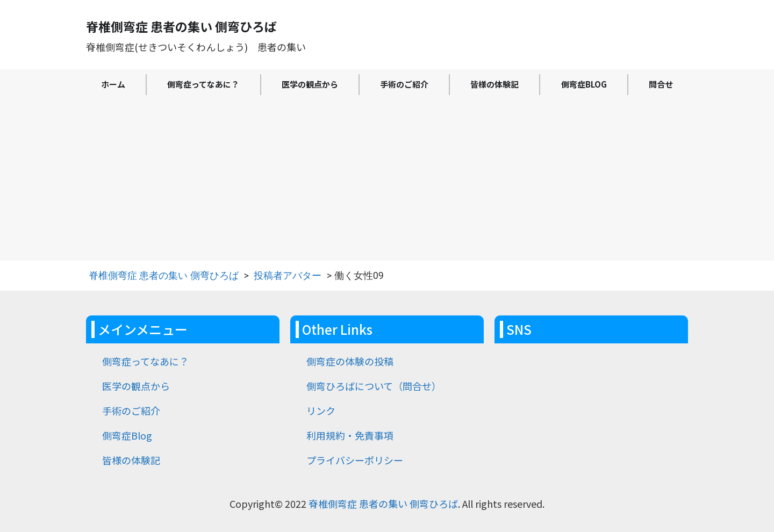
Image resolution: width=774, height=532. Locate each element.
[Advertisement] (387, 180)
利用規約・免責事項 (350, 435)
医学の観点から (310, 84)
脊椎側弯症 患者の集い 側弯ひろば (164, 275)
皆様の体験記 (494, 84)
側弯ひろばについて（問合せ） (374, 386)
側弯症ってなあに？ (203, 84)
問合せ (661, 84)
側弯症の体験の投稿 (350, 361)
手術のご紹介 (404, 84)
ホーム (113, 84)
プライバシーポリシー (355, 460)
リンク (321, 411)
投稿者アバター (288, 275)
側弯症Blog (584, 84)
